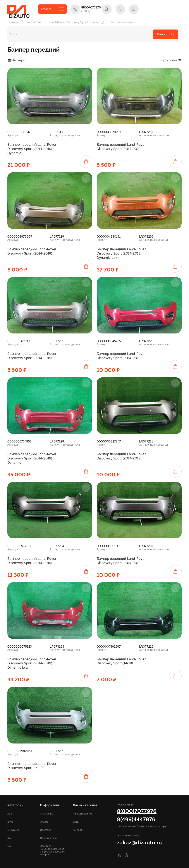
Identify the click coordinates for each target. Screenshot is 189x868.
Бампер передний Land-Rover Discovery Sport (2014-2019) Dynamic (32, 149)
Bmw (10, 822)
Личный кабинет (82, 814)
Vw (9, 846)
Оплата (44, 822)
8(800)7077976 (137, 811)
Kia (9, 838)
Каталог (52, 9)
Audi (10, 814)
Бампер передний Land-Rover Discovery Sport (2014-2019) (121, 147)
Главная (13, 22)
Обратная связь (49, 838)
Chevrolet (13, 830)
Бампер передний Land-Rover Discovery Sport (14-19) (121, 661)
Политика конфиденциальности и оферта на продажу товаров (53, 850)
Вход (76, 822)
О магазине (47, 814)
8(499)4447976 (136, 819)
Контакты (78, 830)
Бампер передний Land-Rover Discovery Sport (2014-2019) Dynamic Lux (121, 253)
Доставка (45, 830)
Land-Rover (34, 22)
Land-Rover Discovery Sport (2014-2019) (76, 22)
